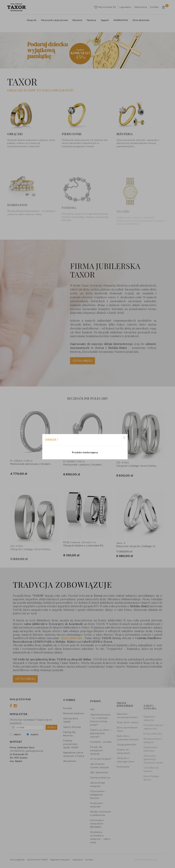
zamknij (124, 437)
